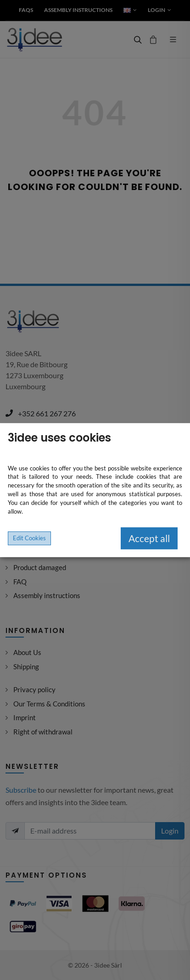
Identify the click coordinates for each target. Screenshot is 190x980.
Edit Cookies (29, 538)
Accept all (149, 538)
